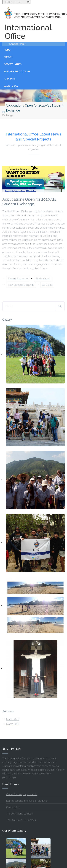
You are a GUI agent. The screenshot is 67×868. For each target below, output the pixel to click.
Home (7, 50)
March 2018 (13, 719)
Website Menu (17, 44)
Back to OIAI (11, 86)
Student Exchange (18, 279)
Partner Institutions (17, 71)
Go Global (47, 285)
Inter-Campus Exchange (21, 285)
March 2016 (13, 724)
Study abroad (43, 279)
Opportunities (13, 64)
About (8, 57)
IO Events (10, 79)
